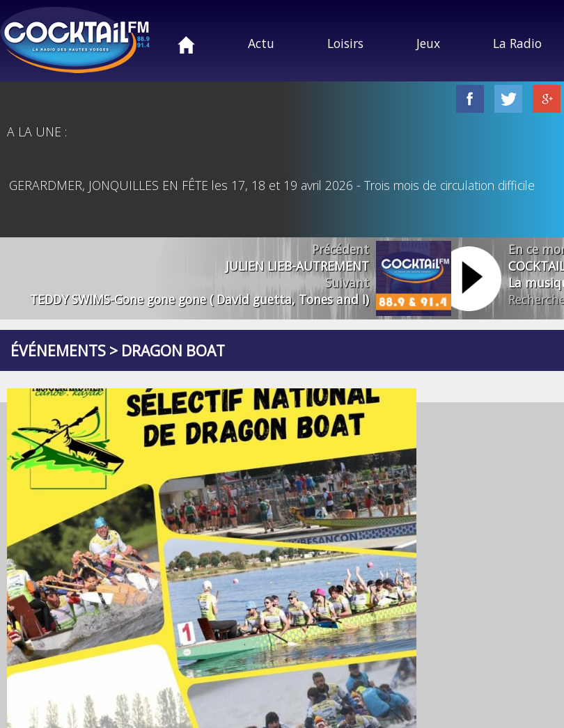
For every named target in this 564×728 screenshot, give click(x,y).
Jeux (428, 43)
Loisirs (345, 43)
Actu (261, 43)
